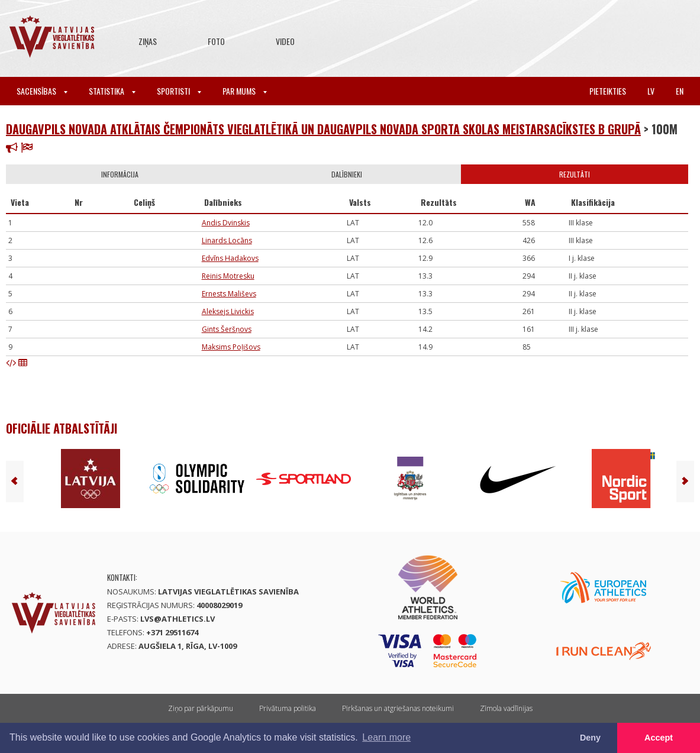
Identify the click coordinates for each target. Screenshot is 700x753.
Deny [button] (590, 738)
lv (651, 91)
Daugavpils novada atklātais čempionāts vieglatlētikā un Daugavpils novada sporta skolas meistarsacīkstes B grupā (323, 129)
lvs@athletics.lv (178, 619)
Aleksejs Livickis (228, 311)
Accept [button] (659, 738)
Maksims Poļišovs (231, 347)
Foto (216, 41)
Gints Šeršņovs (227, 329)
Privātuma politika (288, 708)
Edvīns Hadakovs (230, 258)
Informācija (120, 174)
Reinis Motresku (228, 276)
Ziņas (148, 41)
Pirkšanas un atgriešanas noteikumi (398, 708)
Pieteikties (608, 91)
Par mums (245, 91)
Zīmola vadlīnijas (506, 708)
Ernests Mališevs (229, 294)
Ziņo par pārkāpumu (201, 708)
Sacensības (42, 91)
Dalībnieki (347, 174)
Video (285, 41)
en (680, 91)
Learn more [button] (386, 737)
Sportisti (179, 91)
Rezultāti (575, 174)
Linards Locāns (227, 240)
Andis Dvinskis (226, 223)
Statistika (112, 91)
